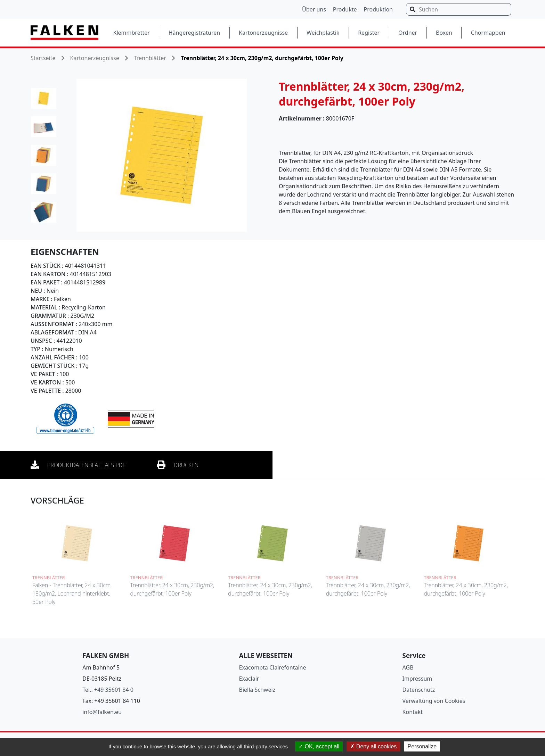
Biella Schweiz (257, 690)
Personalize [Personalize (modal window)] (422, 746)
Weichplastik (323, 33)
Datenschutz (419, 690)
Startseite (43, 58)
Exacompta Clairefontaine (273, 667)
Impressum (417, 679)
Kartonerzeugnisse (263, 33)
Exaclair (249, 679)
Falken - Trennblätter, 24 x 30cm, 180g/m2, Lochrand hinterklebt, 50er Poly (72, 593)
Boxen (444, 33)
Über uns (314, 9)
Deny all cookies (373, 746)
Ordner (408, 33)
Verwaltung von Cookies (434, 701)
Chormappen (488, 33)
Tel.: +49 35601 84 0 (108, 690)
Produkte (345, 9)
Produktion (378, 9)
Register (369, 33)
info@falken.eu (102, 712)
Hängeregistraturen (194, 33)
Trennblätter (150, 58)
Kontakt (413, 712)
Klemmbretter (132, 33)
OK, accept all (319, 746)
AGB (408, 667)
